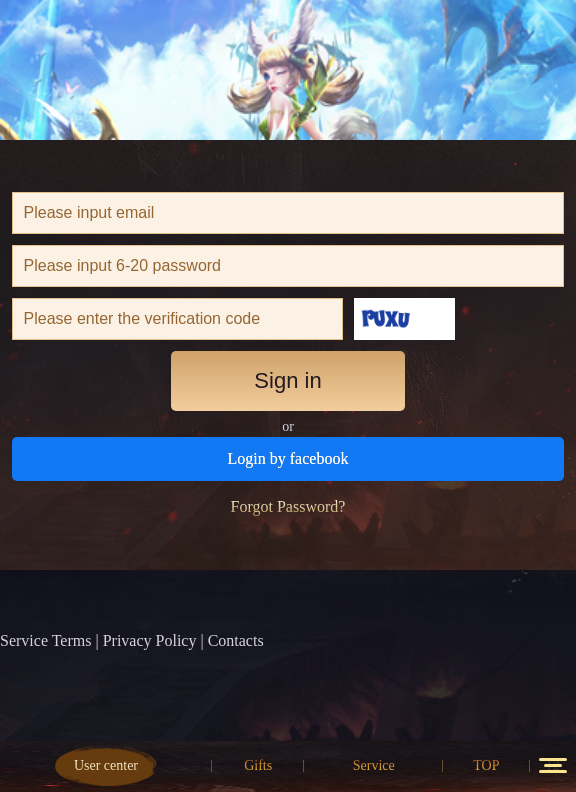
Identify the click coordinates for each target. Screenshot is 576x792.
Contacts (236, 640)
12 (553, 765)
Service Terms (45, 640)
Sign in (287, 380)
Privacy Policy (150, 640)
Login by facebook (288, 458)
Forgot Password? (288, 506)
